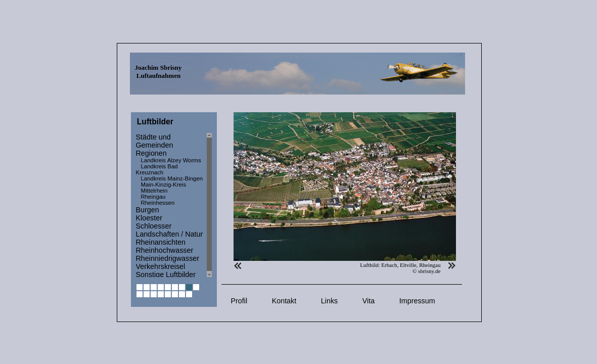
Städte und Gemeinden (155, 141)
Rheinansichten (161, 242)
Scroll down (209, 275)
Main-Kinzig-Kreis (164, 185)
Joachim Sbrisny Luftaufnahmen (158, 72)
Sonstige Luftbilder (166, 275)
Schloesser (154, 226)
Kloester (149, 218)
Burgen (148, 210)
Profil (239, 301)
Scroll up (209, 135)
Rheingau (153, 197)
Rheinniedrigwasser (168, 258)
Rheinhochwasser (165, 250)
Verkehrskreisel (161, 266)
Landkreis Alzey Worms (171, 160)
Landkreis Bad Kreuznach (157, 169)
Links (329, 301)
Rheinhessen (158, 203)
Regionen (151, 153)
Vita (369, 301)
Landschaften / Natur (170, 234)
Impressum (417, 301)
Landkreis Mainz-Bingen (172, 178)
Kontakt (284, 301)
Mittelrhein (154, 191)
